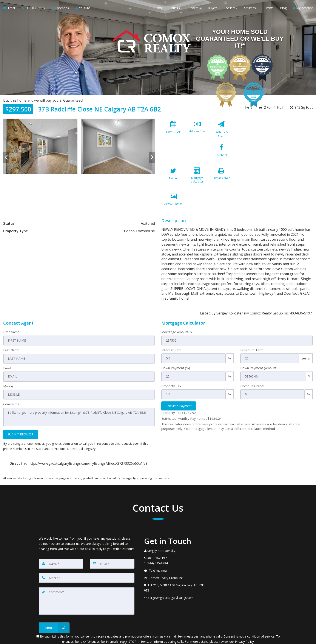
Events (269, 9)
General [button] (195, 9)
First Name (11, 313)
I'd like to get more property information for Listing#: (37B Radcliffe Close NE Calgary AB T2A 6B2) (79, 398)
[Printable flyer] (173, 183)
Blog (283, 9)
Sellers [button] (232, 9)
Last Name (11, 331)
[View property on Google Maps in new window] (276, 151)
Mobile (8, 367)
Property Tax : (179, 394)
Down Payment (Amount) (259, 349)
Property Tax (171, 367)
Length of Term (252, 331)
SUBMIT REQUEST (21, 415)
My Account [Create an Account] (303, 9)
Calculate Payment (179, 387)
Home (159, 9)
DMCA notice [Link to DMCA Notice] (158, 639)
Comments (11, 385)
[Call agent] (34, 9)
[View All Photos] (197, 183)
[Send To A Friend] (221, 132)
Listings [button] (176, 9)
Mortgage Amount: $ (177, 313)
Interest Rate (171, 331)
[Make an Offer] (197, 132)
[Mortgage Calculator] (221, 157)
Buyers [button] (214, 9)
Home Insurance (253, 367)
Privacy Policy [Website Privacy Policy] (244, 622)
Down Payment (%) (176, 349)
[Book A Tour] (173, 132)
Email (7, 349)
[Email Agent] (11, 9)
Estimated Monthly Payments (192, 399)
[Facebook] (173, 157)
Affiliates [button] (251, 9)
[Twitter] (197, 157)
